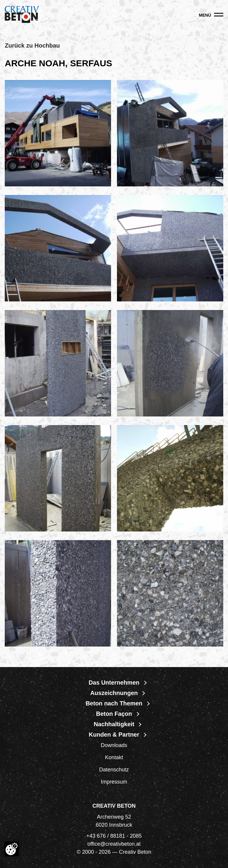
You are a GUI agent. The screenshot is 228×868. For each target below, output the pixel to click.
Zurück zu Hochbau (32, 45)
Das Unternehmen (114, 683)
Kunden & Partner (114, 735)
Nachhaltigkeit (114, 724)
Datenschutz (114, 770)
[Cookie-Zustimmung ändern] (12, 849)
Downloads (114, 745)
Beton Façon (114, 714)
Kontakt (114, 757)
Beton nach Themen (114, 703)
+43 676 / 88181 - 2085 (114, 836)
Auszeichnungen (114, 693)
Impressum (114, 782)
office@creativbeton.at (114, 844)
